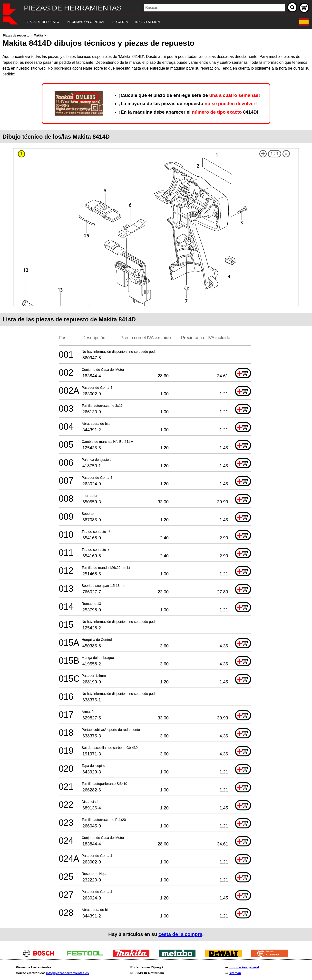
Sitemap (235, 973)
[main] (156, 487)
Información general (244, 967)
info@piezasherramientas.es (67, 973)
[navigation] (149, 22)
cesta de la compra (180, 934)
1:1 (275, 154)
